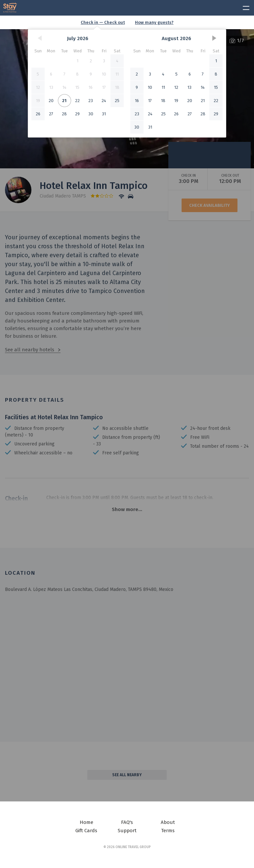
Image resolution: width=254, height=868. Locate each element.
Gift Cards (86, 831)
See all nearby (127, 775)
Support (127, 831)
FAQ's (127, 822)
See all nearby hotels (30, 350)
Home (86, 822)
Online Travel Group (133, 847)
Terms (168, 831)
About (168, 822)
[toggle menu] (243, 7)
